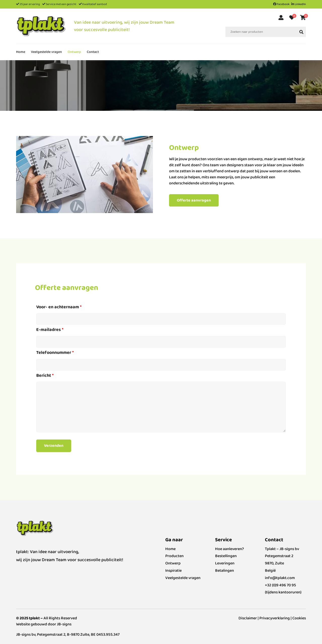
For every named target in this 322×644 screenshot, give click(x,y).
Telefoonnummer (55, 353)
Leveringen (225, 563)
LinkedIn (299, 4)
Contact (93, 52)
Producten (174, 556)
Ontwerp (74, 52)
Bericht (45, 376)
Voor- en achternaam (59, 307)
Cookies (299, 618)
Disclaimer (248, 618)
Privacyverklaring (275, 618)
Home (21, 52)
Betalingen (225, 571)
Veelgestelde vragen (46, 52)
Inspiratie (173, 571)
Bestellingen (226, 556)
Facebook (281, 4)
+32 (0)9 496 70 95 (280, 585)
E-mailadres (50, 330)
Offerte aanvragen (194, 200)
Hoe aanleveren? (230, 549)
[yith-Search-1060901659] (301, 32)
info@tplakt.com (280, 578)
